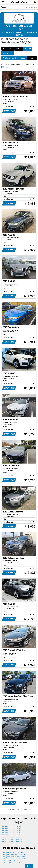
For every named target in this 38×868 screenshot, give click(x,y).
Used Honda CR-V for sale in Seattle (12, 863)
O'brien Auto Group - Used (14, 58)
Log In (28, 7)
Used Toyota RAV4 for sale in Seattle (12, 853)
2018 (28, 49)
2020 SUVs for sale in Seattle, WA (12, 837)
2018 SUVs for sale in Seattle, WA (12, 841)
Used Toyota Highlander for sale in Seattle (14, 855)
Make (19, 49)
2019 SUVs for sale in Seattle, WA (12, 839)
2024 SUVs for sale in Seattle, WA (12, 829)
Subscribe (34, 7)
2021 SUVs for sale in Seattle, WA (12, 835)
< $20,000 (7, 53)
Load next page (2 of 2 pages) (19, 810)
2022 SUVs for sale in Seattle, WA (12, 833)
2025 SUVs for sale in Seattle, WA (12, 827)
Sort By (32, 58)
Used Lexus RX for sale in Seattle (11, 861)
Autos (3, 7)
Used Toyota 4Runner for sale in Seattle (13, 857)
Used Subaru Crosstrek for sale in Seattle (14, 859)
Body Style (8, 49)
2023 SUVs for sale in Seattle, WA (12, 831)
